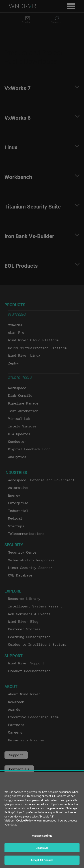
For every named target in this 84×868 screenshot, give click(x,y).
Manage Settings (42, 836)
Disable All (42, 848)
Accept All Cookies (42, 860)
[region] (42, 820)
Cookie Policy (25, 820)
